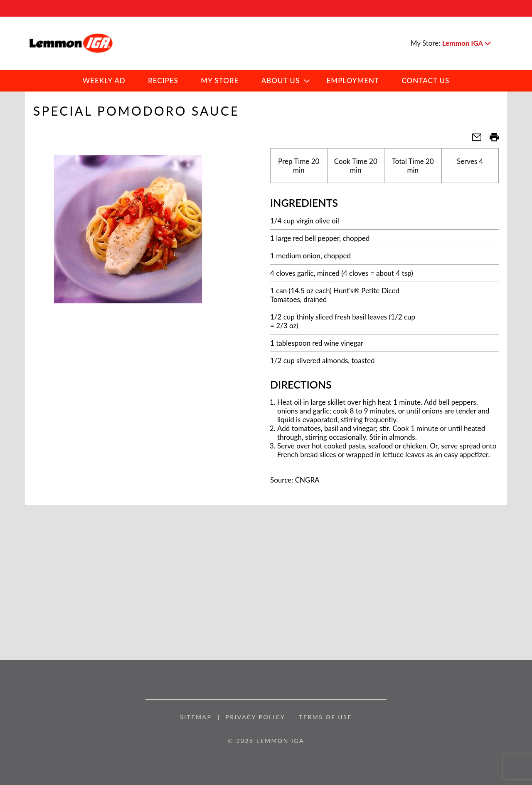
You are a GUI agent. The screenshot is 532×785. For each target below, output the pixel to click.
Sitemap (196, 717)
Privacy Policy (255, 717)
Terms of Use (325, 717)
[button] (466, 43)
